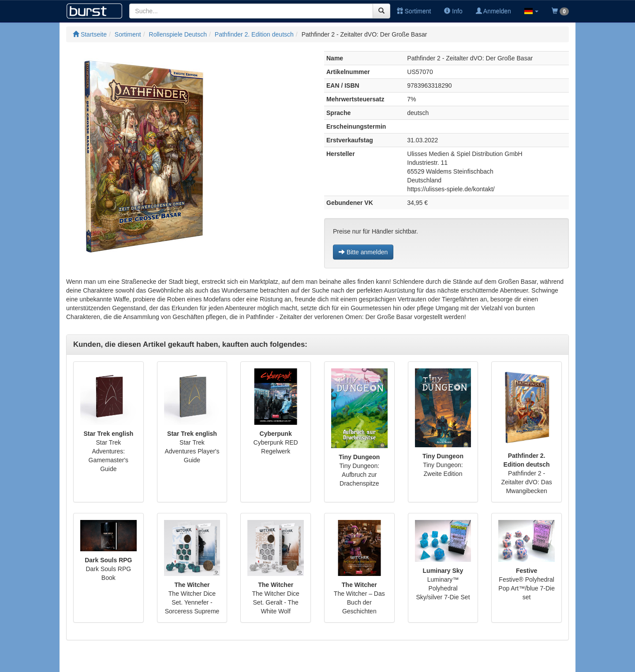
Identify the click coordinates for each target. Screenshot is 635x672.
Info (453, 11)
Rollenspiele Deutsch (178, 34)
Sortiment (414, 11)
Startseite (90, 34)
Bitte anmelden (363, 252)
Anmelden (493, 11)
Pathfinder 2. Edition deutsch (254, 34)
